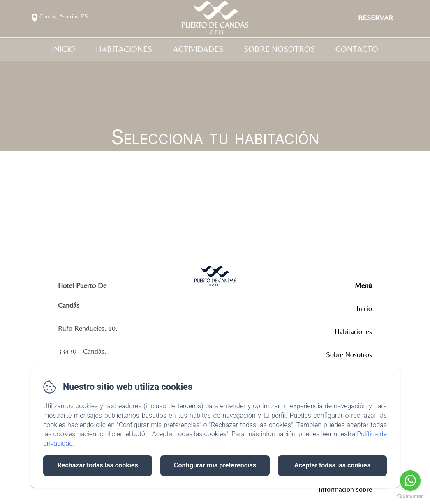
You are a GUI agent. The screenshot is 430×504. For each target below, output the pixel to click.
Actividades (198, 49)
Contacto (357, 49)
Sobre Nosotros (279, 49)
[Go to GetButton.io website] (410, 496)
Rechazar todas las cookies (98, 465)
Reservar (376, 17)
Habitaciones (124, 49)
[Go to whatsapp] (410, 481)
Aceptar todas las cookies (332, 465)
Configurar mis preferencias (215, 465)
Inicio (64, 49)
